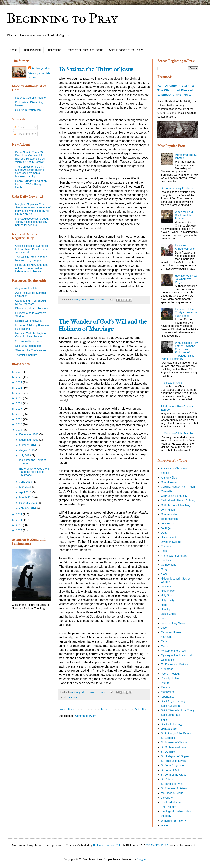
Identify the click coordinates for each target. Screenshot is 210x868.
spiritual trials (169, 729)
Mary (164, 641)
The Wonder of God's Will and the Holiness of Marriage (103, 325)
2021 (19, 388)
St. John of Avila (171, 770)
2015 (19, 419)
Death (165, 533)
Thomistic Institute (26, 355)
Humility (166, 609)
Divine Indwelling (171, 542)
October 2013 (28, 445)
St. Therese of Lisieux (174, 788)
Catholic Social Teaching (176, 505)
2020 (19, 393)
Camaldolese (169, 482)
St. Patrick (167, 779)
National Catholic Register (31, 98)
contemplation (169, 519)
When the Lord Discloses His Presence (184, 215)
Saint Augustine (170, 706)
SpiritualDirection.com (28, 110)
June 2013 (26, 482)
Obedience (167, 660)
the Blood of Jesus (172, 793)
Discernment (169, 537)
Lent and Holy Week (173, 623)
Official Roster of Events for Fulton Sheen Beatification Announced (32, 249)
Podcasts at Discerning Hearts (85, 50)
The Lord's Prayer (172, 802)
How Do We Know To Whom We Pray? (186, 279)
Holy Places (168, 591)
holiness (166, 586)
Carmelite (167, 491)
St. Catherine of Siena (174, 747)
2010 (19, 525)
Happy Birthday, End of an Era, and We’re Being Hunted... (31, 184)
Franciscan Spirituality (174, 556)
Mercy (165, 646)
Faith (164, 551)
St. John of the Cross (174, 775)
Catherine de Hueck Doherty (178, 501)
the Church (167, 798)
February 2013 (29, 503)
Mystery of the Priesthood (176, 655)
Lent (164, 618)
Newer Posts (67, 709)
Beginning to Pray (62, 18)
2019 (19, 398)
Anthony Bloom (170, 478)
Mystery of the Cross (173, 651)
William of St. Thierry (173, 821)
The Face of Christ (172, 383)
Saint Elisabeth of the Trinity (126, 50)
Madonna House (171, 632)
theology (166, 816)
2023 (19, 377)
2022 (19, 382)
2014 (19, 425)
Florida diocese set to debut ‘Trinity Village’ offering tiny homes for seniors (32, 222)
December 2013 (29, 434)
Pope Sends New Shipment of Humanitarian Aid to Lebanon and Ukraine (32, 268)
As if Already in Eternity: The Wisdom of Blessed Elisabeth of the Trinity (176, 90)
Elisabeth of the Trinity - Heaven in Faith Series (186, 312)
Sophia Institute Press (28, 341)
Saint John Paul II (171, 715)
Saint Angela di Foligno (175, 701)
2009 (19, 530)
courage (166, 528)
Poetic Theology (171, 674)
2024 (19, 372)
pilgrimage (167, 669)
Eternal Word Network (28, 321)
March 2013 (27, 498)
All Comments (24, 134)
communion (168, 510)
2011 (19, 520)
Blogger (141, 859)
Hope (164, 605)
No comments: (98, 300)
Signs (164, 720)
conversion (167, 523)
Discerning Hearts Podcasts (32, 309)
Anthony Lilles (41, 68)
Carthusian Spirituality (174, 496)
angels (165, 473)
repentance (168, 697)
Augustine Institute (26, 288)
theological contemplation (176, 811)
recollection (168, 692)
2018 (19, 403)
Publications (54, 50)
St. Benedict (168, 738)
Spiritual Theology (172, 724)
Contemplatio (169, 514)
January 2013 (28, 508)
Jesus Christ (168, 614)
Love (164, 628)
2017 (19, 409)
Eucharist (167, 546)
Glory (164, 569)
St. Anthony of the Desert (176, 733)
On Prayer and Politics (174, 664)
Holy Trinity (168, 600)
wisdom (165, 825)
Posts (19, 127)
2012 (19, 515)
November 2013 (29, 440)
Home (13, 50)
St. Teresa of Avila (172, 784)
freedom (166, 560)
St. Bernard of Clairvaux (175, 742)
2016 (19, 414)
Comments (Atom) (86, 716)
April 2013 (26, 492)
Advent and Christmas (174, 468)
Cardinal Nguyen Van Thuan (178, 487)
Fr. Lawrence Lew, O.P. (107, 845)
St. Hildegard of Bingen (175, 756)
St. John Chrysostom (174, 765)
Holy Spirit (167, 595)
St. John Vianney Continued (178, 188)
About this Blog (32, 50)
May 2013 (26, 487)
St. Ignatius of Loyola (174, 761)
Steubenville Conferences (31, 350)
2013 (19, 430)
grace (164, 574)
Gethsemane (169, 565)
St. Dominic (168, 752)
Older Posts (142, 709)
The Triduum (169, 807)
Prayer (165, 683)
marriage (73, 697)
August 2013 (27, 450)
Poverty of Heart (171, 678)
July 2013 (25, 455)
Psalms (165, 687)
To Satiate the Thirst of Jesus (96, 69)
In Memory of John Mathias (177, 433)
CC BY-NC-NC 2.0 (157, 845)
